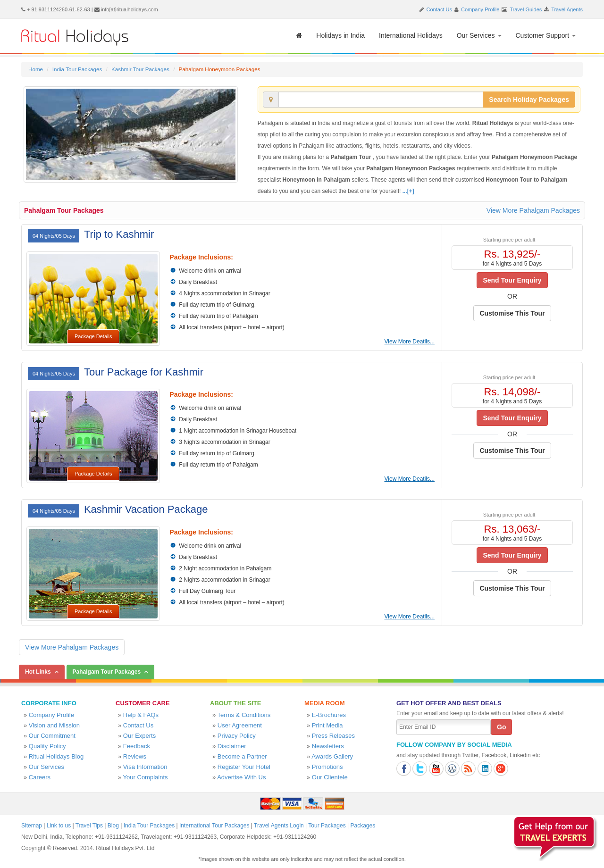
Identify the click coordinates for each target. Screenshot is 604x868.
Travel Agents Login (279, 826)
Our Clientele (330, 777)
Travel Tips (89, 826)
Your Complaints (146, 777)
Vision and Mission (54, 725)
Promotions (327, 767)
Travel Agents (567, 9)
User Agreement (240, 725)
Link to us (59, 826)
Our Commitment (52, 736)
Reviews (135, 756)
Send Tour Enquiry (512, 280)
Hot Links (38, 672)
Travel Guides (526, 9)
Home (36, 69)
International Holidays (411, 35)
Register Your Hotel (244, 767)
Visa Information (145, 767)
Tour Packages (327, 826)
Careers (40, 777)
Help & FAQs (141, 715)
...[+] (408, 191)
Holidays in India (340, 35)
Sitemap (32, 826)
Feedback (137, 746)
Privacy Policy (237, 736)
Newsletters (328, 746)
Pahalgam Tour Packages (64, 210)
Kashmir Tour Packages (140, 69)
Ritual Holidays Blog (56, 756)
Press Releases (333, 736)
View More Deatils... (410, 342)
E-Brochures (329, 715)
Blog (113, 826)
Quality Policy (47, 746)
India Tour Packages (77, 69)
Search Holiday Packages (529, 100)
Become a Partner (242, 756)
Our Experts (139, 736)
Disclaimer (232, 746)
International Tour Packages (214, 826)
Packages (363, 826)
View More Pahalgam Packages (533, 210)
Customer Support (546, 35)
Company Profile (480, 9)
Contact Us (439, 9)
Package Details (93, 336)
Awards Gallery (332, 756)
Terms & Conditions (244, 715)
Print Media (327, 725)
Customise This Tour (512, 313)
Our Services (479, 35)
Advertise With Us (241, 777)
